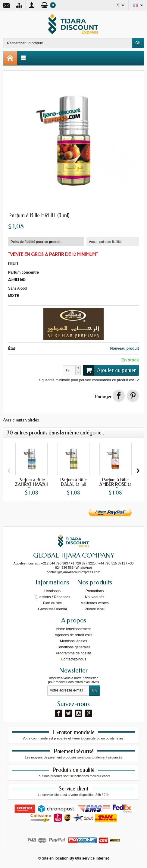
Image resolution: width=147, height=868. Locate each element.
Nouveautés (95, 597)
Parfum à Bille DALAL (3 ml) (73, 482)
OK (138, 43)
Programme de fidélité (73, 653)
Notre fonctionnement (74, 629)
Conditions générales (74, 647)
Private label (95, 609)
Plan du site (53, 603)
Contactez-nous (73, 659)
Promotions (95, 591)
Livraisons (52, 591)
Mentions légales (73, 641)
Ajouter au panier (110, 370)
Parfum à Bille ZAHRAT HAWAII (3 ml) (31, 484)
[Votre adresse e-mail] (68, 691)
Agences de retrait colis (74, 635)
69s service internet (92, 858)
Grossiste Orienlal (52, 609)
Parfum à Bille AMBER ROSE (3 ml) (115, 484)
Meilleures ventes (94, 603)
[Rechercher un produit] (68, 43)
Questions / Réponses (52, 597)
